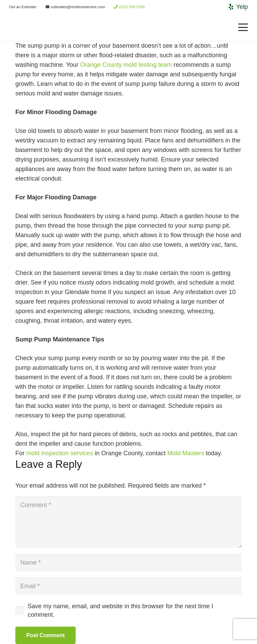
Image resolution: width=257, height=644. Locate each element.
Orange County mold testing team (126, 65)
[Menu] (243, 27)
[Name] (128, 563)
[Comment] (128, 522)
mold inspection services (60, 453)
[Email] (128, 586)
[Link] (20, 27)
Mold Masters (186, 453)
